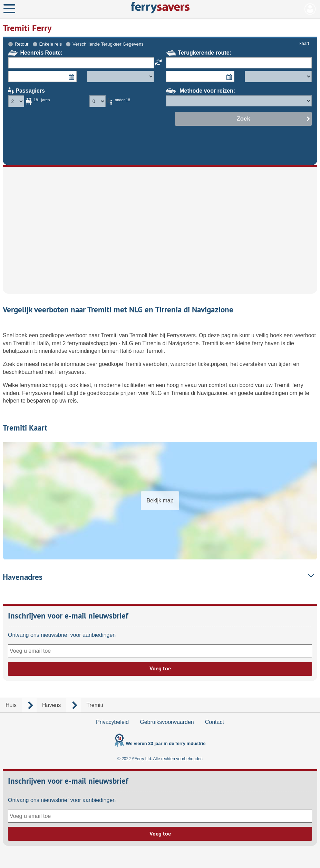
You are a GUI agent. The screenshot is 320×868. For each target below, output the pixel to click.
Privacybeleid (112, 722)
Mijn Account (310, 9)
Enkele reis (50, 44)
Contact (215, 722)
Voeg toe (160, 668)
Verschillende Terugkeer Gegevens (108, 44)
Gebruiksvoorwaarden (167, 722)
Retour (22, 44)
